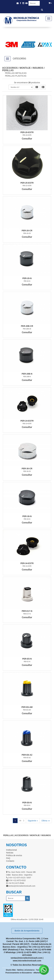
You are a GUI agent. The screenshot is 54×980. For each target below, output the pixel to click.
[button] (18, 3)
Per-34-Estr (27, 563)
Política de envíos (14, 855)
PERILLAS (8, 70)
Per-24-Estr (27, 421)
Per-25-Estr (27, 183)
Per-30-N (27, 516)
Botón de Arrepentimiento (27, 931)
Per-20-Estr (27, 132)
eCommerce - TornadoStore (36, 970)
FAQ (8, 858)
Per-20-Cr (27, 231)
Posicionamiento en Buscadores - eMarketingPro (25, 973)
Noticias (10, 853)
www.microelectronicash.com (27, 961)
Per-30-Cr (27, 469)
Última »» (46, 821)
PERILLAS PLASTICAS (16, 76)
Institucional (12, 850)
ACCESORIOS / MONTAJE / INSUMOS (23, 68)
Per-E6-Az (27, 755)
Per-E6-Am (27, 707)
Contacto (10, 861)
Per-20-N (27, 278)
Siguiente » (33, 821)
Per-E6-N (27, 803)
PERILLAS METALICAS (16, 73)
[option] (10, 45)
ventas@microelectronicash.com (26, 958)
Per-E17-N (27, 611)
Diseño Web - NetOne (15, 970)
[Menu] (49, 18)
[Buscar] (42, 10)
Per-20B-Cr (27, 326)
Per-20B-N (27, 374)
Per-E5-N (27, 659)
